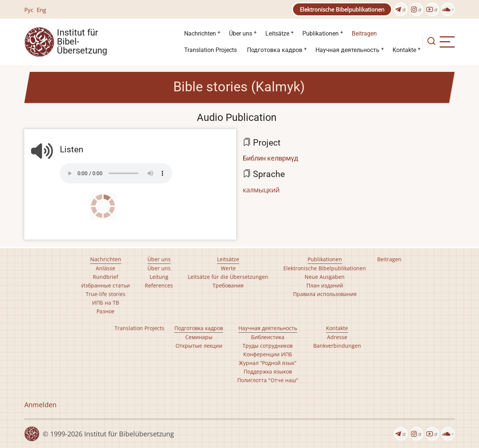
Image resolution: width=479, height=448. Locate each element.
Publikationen (321, 33)
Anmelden (40, 405)
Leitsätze (277, 33)
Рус (29, 10)
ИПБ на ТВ (106, 303)
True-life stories (106, 294)
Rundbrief (106, 277)
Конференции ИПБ (268, 354)
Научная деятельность (347, 50)
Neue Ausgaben (325, 277)
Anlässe (106, 268)
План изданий (325, 285)
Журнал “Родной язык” (268, 363)
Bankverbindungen (337, 346)
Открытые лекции (199, 346)
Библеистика (268, 337)
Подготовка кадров (275, 50)
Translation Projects (210, 50)
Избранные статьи (106, 285)
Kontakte (404, 50)
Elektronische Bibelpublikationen (342, 9)
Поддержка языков (268, 371)
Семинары (199, 337)
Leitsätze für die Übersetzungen (228, 277)
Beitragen (364, 33)
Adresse (337, 337)
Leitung (159, 277)
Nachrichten (200, 33)
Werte (228, 268)
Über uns (241, 33)
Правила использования (325, 294)
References (159, 285)
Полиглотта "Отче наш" (268, 380)
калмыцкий (261, 190)
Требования (228, 285)
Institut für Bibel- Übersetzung (82, 42)
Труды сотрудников (268, 346)
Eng (41, 10)
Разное (106, 311)
